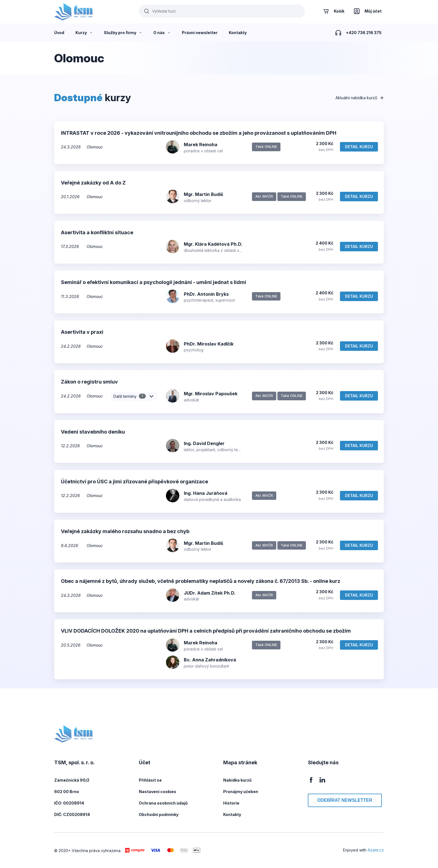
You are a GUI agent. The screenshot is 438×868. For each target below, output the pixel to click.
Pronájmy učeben (241, 792)
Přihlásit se (150, 780)
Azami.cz (376, 850)
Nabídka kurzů (237, 780)
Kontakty (232, 814)
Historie (231, 803)
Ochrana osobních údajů (163, 803)
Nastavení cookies (158, 792)
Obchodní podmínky (159, 814)
